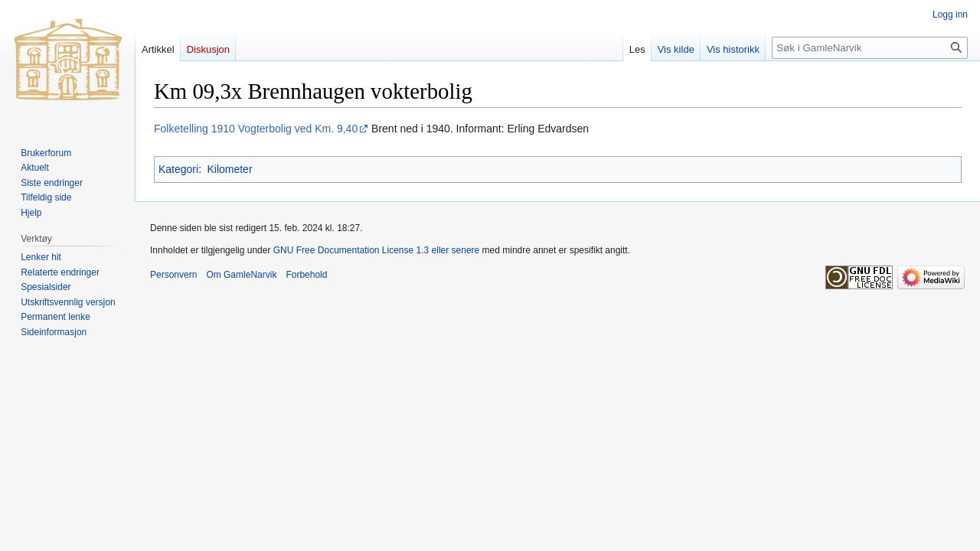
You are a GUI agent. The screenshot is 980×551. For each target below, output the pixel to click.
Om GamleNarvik (241, 275)
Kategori (178, 169)
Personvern (173, 275)
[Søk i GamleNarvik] (870, 48)
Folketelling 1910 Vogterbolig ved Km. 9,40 (256, 129)
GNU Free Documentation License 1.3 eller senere (376, 250)
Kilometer (229, 169)
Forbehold (306, 275)
